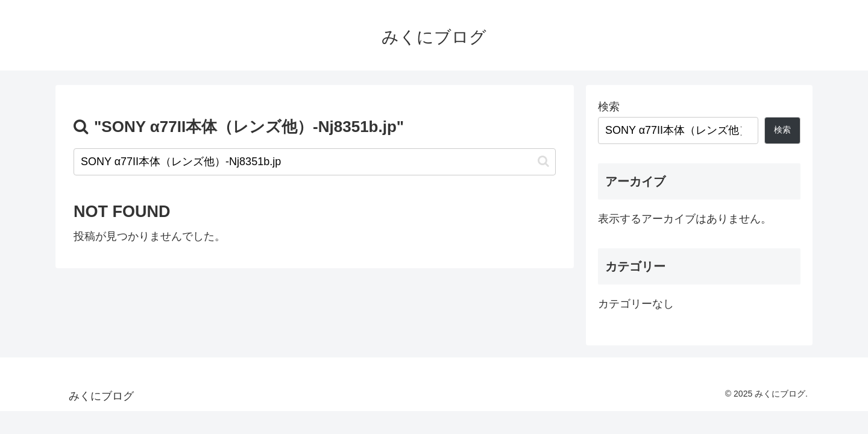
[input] (315, 162)
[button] (543, 161)
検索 (609, 107)
